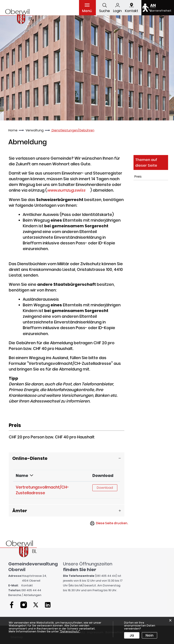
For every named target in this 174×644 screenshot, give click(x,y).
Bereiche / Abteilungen (25, 595)
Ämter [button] (20, 511)
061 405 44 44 (31, 590)
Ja (132, 635)
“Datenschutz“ (70, 631)
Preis (138, 176)
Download (103, 476)
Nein (149, 635)
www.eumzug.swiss (69, 190)
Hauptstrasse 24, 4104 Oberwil (34, 578)
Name (22, 476)
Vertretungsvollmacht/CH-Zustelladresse (42, 490)
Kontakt (27, 585)
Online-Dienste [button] (30, 458)
